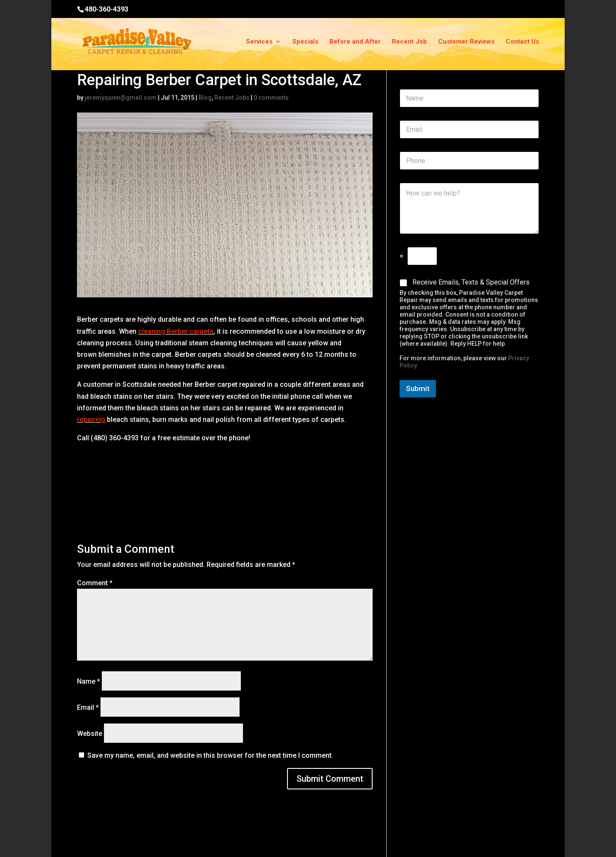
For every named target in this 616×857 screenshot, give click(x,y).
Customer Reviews (466, 42)
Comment (95, 583)
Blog (205, 98)
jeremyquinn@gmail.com (121, 98)
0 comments (271, 98)
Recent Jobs (232, 98)
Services (259, 42)
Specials (305, 42)
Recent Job (409, 42)
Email (88, 707)
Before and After (355, 42)
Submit (418, 388)
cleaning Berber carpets (176, 331)
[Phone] (469, 161)
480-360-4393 (107, 9)
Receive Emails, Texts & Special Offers (471, 282)
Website (90, 734)
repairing (91, 420)
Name (89, 681)
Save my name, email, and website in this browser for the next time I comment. (210, 755)
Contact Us (522, 42)
